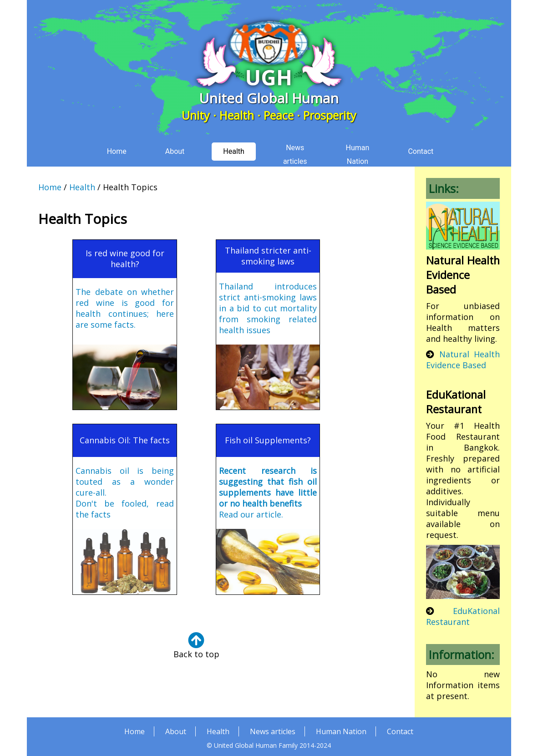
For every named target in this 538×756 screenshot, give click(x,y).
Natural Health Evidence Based (463, 352)
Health (82, 180)
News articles (273, 724)
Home (50, 180)
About (176, 724)
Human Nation (341, 724)
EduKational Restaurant (463, 609)
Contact (400, 724)
